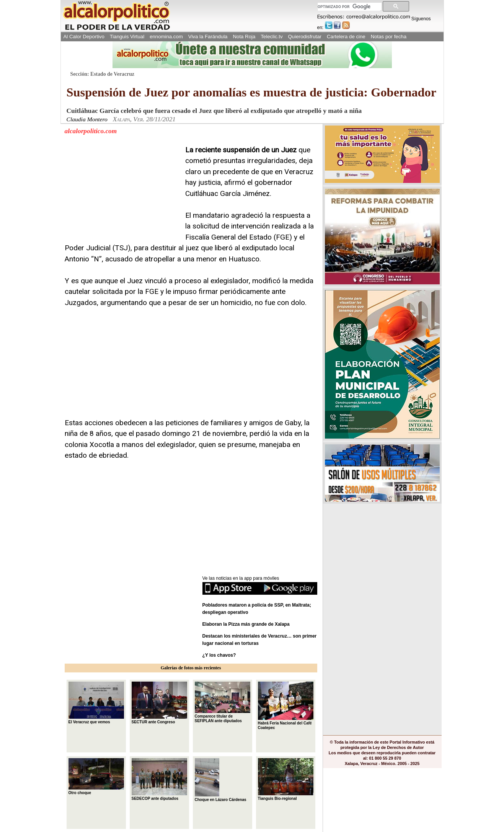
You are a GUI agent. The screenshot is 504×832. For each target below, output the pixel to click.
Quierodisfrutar (305, 37)
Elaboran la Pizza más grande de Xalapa (246, 624)
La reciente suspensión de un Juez (241, 150)
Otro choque (96, 777)
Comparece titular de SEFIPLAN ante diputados (223, 702)
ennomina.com (166, 37)
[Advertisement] (122, 193)
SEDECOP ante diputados (159, 779)
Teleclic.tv (272, 37)
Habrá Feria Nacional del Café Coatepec (286, 706)
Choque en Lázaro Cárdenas (221, 780)
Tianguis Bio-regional (286, 779)
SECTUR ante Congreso (159, 703)
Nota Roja (244, 37)
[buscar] (349, 7)
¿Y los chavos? (220, 655)
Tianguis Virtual (127, 37)
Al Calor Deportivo (84, 37)
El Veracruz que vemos (96, 703)
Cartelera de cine (346, 37)
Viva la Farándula (208, 37)
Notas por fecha (389, 37)
